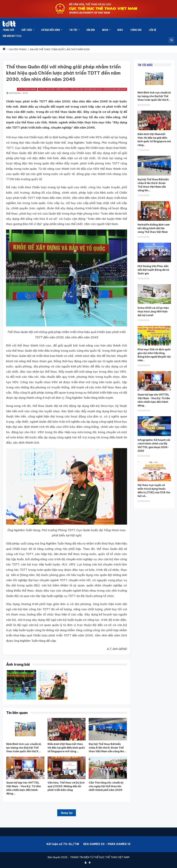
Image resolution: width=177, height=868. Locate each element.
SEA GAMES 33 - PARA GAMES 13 (107, 844)
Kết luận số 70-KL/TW (63, 844)
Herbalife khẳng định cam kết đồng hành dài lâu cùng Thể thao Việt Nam (154, 228)
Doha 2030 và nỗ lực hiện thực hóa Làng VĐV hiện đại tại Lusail (153, 312)
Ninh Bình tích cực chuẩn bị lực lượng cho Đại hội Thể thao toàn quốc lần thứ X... (154, 96)
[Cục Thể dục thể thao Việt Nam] (9, 24)
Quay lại (67, 813)
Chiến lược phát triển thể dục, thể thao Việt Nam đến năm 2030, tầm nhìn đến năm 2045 (82, 89)
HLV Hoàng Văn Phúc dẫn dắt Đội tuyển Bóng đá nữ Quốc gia (153, 270)
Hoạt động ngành (27, 89)
